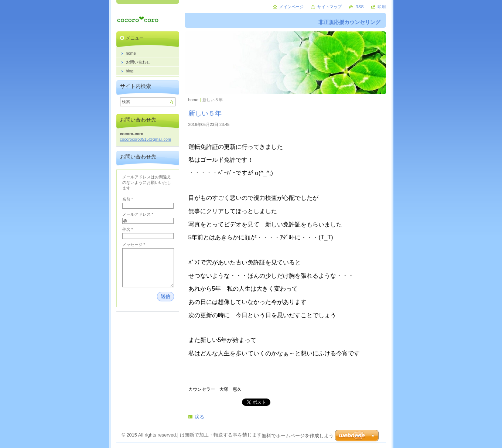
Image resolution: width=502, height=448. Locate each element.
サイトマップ (329, 7)
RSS (359, 7)
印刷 (382, 7)
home (193, 100)
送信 (165, 296)
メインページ (291, 7)
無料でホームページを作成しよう (298, 436)
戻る (199, 417)
